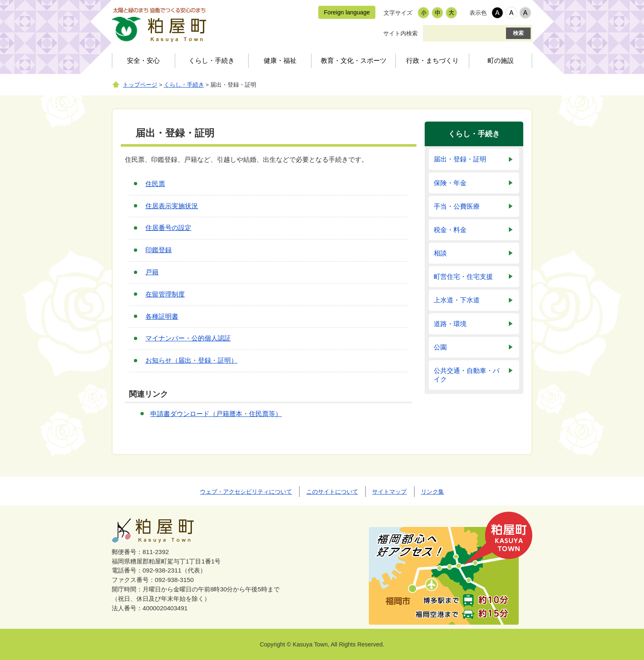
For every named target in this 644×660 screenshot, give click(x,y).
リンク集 (432, 492)
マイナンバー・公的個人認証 (188, 338)
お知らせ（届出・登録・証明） (191, 360)
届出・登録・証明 (460, 159)
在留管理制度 (165, 294)
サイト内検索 (400, 33)
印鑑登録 (159, 250)
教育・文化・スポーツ (354, 61)
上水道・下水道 (457, 300)
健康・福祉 (280, 61)
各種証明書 (162, 316)
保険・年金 (450, 183)
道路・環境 (450, 324)
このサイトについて (332, 492)
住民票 (155, 184)
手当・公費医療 (457, 206)
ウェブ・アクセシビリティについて (246, 492)
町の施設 (501, 61)
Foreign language (347, 12)
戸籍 (152, 272)
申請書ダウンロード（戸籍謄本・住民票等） (216, 414)
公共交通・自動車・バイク (467, 375)
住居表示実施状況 (172, 206)
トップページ (140, 85)
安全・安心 (143, 61)
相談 (440, 253)
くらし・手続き (212, 61)
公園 (440, 347)
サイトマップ (389, 492)
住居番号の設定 (168, 228)
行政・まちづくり (432, 61)
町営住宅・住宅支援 (463, 277)
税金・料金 (450, 230)
